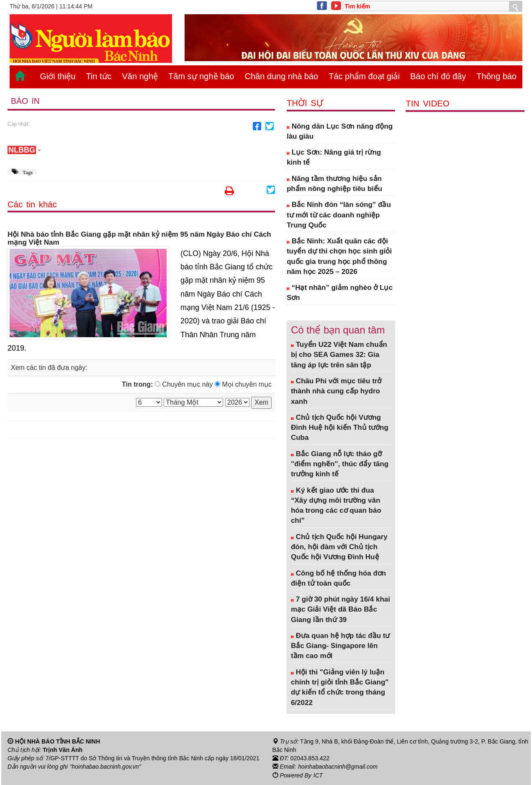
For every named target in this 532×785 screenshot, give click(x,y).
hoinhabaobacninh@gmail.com (338, 767)
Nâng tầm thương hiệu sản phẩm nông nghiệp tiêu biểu (334, 184)
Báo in (25, 101)
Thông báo (496, 76)
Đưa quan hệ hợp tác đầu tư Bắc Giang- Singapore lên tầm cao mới (341, 646)
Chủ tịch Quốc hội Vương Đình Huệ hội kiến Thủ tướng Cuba (340, 428)
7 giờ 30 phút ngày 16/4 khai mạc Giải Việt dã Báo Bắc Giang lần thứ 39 (341, 609)
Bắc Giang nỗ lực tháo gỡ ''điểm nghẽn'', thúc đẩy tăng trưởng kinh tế (340, 464)
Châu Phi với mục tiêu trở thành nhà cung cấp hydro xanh (336, 391)
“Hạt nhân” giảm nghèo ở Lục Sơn (340, 293)
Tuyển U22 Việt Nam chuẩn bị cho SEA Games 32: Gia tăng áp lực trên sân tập (339, 355)
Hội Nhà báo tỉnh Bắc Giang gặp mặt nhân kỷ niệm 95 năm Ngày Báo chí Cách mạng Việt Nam (139, 239)
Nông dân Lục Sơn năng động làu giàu (340, 131)
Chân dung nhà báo (281, 76)
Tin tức (99, 76)
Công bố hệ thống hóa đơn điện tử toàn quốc (338, 578)
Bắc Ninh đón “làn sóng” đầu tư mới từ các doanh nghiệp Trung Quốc (339, 215)
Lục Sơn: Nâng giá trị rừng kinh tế (334, 157)
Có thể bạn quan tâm (338, 330)
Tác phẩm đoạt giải (364, 76)
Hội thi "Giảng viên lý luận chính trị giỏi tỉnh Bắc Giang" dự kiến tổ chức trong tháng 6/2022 (340, 687)
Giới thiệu (58, 76)
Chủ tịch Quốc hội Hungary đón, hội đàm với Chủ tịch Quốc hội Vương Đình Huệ (339, 547)
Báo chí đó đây (438, 76)
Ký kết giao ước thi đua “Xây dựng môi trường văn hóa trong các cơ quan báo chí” (336, 506)
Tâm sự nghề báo (201, 76)
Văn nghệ (140, 76)
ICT (318, 775)
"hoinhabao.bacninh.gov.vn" (106, 767)
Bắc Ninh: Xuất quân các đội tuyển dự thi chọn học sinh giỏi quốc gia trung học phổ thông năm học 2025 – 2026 (339, 256)
